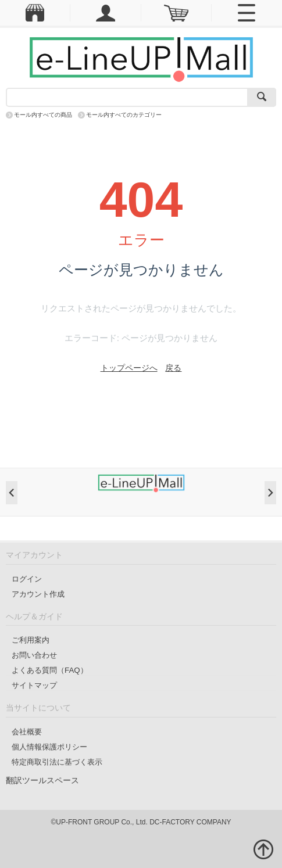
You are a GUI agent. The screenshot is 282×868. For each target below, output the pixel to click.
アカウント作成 (38, 594)
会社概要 (27, 732)
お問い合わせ (34, 655)
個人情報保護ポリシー (49, 747)
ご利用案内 (31, 640)
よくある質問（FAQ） (50, 670)
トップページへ (129, 368)
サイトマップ (34, 685)
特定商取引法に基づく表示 (57, 762)
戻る (173, 368)
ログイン (27, 579)
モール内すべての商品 (43, 115)
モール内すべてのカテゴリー (124, 115)
